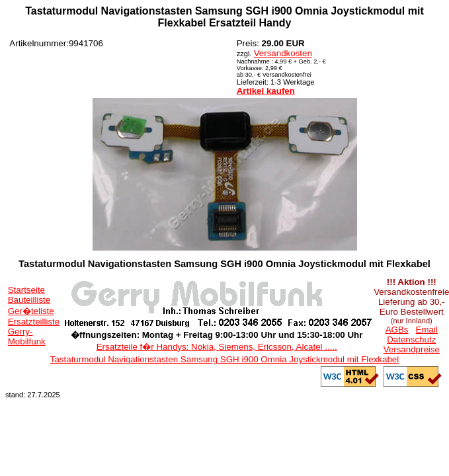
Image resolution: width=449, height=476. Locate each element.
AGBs (397, 330)
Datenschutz (411, 339)
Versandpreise (412, 349)
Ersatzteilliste (34, 322)
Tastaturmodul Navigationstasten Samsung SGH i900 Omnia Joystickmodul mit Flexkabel (224, 359)
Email (427, 330)
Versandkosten (283, 53)
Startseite (26, 290)
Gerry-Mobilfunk (27, 337)
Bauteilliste (29, 300)
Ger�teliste (31, 311)
